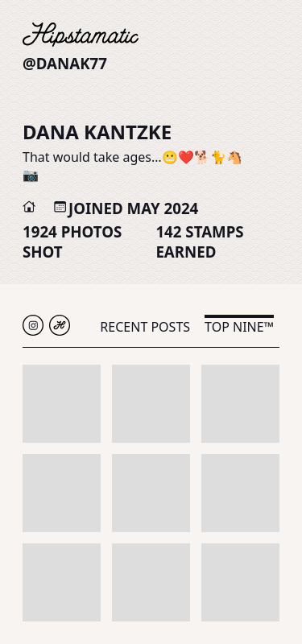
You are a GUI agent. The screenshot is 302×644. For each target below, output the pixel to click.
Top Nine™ (239, 327)
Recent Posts (145, 327)
